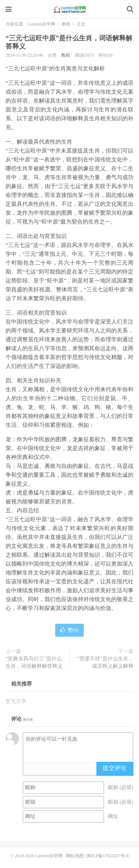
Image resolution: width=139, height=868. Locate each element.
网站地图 (75, 856)
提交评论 (115, 768)
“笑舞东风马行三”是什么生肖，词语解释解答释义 (34, 662)
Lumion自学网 (70, 9)
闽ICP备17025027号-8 (108, 856)
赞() (69, 630)
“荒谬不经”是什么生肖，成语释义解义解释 (105, 662)
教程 (66, 24)
